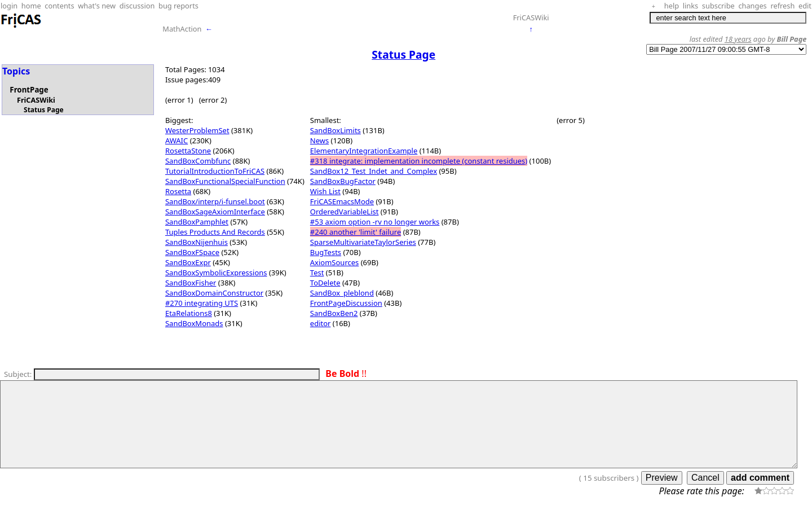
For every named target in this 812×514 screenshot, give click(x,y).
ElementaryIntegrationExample (364, 151)
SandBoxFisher (191, 283)
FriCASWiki (531, 17)
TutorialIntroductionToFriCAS (215, 171)
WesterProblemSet (197, 130)
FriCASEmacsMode (342, 201)
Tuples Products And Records (215, 232)
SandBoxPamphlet (197, 222)
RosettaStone (188, 151)
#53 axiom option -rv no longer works (375, 222)
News (319, 140)
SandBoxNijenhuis (197, 242)
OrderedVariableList (345, 212)
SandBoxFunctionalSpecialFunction (225, 181)
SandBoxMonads (194, 323)
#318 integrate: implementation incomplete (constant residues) (419, 161)
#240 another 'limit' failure (356, 232)
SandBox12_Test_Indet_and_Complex (374, 171)
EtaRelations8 (189, 313)
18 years (738, 39)
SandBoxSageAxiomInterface (215, 212)
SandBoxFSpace (192, 252)
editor (321, 323)
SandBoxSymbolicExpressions (216, 273)
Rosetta (178, 191)
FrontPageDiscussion (346, 303)
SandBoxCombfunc (198, 161)
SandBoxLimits (336, 130)
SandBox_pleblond (342, 293)
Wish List (325, 191)
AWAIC (176, 140)
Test (317, 273)
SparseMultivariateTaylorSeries (363, 242)
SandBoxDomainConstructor (214, 293)
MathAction (182, 29)
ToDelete (325, 283)
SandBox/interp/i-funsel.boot (215, 201)
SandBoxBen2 (334, 313)
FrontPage (29, 90)
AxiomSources (335, 262)
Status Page (44, 110)
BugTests (326, 252)
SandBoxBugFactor (343, 181)
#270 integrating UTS (202, 303)
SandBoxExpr (188, 262)
